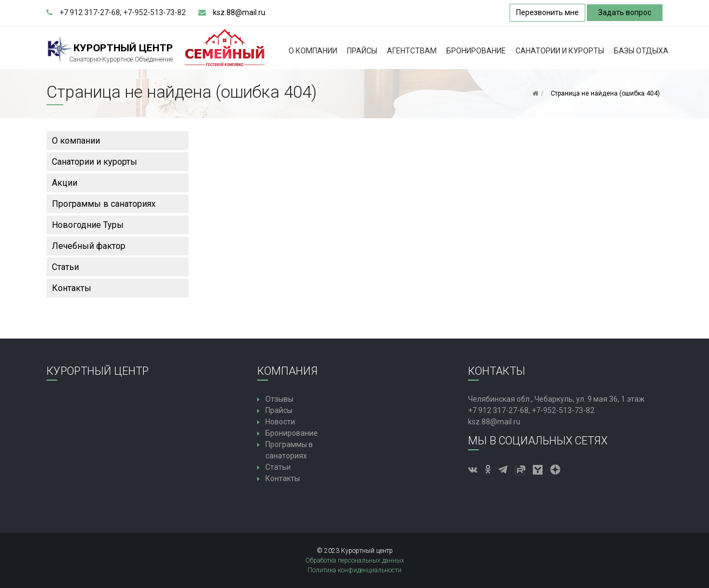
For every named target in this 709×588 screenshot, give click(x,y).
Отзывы (279, 399)
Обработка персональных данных (355, 560)
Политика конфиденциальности (354, 570)
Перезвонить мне (547, 12)
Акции (65, 183)
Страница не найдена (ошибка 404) (605, 93)
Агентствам (412, 51)
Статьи (65, 267)
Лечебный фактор (89, 246)
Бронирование (476, 51)
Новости (280, 422)
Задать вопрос (625, 12)
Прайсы (362, 51)
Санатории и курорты (560, 51)
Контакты (72, 288)
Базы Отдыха (641, 51)
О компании (313, 51)
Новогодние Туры (88, 225)
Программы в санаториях (104, 204)
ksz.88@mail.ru (239, 12)
